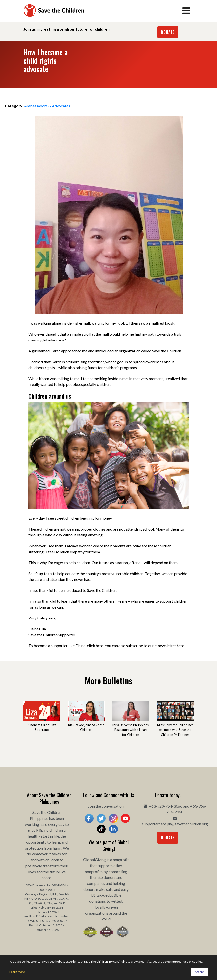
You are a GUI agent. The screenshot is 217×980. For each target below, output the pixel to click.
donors (110, 877)
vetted (117, 901)
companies (96, 883)
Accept (199, 972)
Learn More (17, 972)
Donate (168, 32)
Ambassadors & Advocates (47, 106)
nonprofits (94, 871)
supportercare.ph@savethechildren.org (175, 824)
